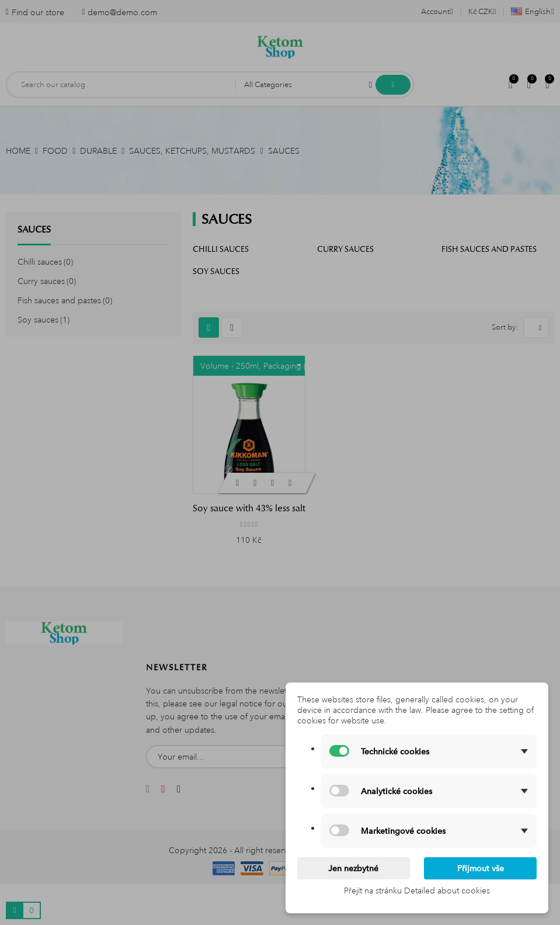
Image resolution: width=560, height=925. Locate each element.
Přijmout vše (481, 868)
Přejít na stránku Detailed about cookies (417, 891)
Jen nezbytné (353, 868)
